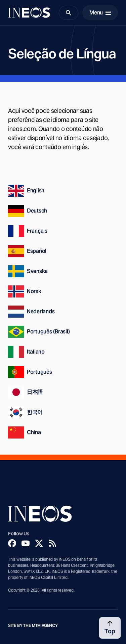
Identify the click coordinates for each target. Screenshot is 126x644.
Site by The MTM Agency (33, 626)
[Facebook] (12, 543)
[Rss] (52, 543)
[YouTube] (26, 543)
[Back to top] (110, 628)
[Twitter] (39, 543)
